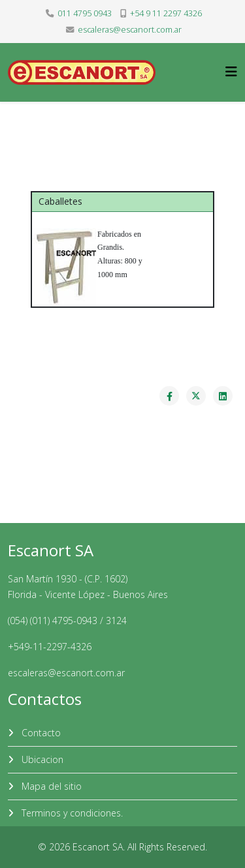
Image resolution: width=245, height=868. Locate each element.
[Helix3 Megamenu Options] (231, 71)
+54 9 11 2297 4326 (166, 13)
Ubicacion (41, 759)
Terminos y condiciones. (71, 813)
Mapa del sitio (50, 786)
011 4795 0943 (85, 13)
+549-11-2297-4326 (50, 647)
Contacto (40, 733)
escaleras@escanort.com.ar (130, 30)
